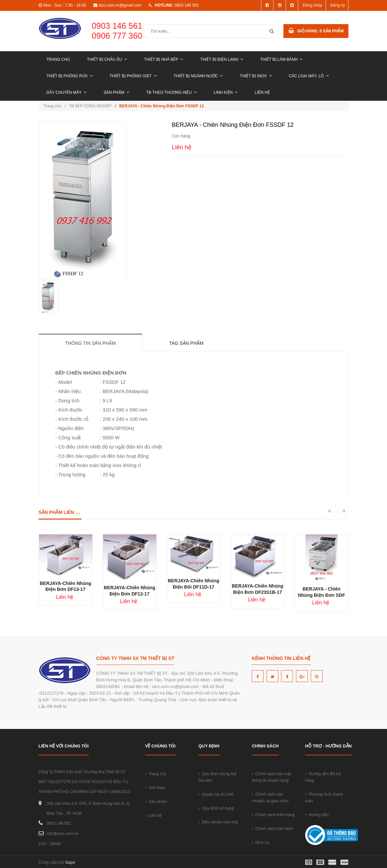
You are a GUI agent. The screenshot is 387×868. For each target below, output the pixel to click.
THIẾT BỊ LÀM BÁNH (281, 59)
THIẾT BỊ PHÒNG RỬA (70, 76)
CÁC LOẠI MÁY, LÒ (309, 76)
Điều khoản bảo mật (218, 822)
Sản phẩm (116, 92)
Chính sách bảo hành (272, 829)
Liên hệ (262, 92)
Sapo (70, 862)
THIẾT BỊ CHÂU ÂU (107, 59)
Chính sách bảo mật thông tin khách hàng (271, 777)
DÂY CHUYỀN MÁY (67, 92)
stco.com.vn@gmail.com (120, 5)
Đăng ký (338, 5)
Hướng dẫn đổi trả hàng (323, 777)
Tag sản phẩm (186, 343)
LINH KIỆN (226, 92)
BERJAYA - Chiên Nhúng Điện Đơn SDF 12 (322, 595)
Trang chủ (58, 59)
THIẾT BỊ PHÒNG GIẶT (133, 76)
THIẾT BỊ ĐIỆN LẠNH (222, 59)
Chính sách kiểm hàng (273, 815)
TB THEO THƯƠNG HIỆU (171, 92)
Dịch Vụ (260, 843)
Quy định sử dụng (216, 808)
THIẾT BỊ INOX (256, 76)
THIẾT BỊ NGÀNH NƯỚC (198, 76)
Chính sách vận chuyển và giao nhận (270, 798)
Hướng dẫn (317, 815)
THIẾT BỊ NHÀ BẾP (164, 59)
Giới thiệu (155, 788)
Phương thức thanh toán (324, 798)
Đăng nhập (313, 5)
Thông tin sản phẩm (91, 343)
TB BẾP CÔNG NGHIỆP (90, 106)
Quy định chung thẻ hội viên (217, 777)
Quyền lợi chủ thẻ (216, 794)
